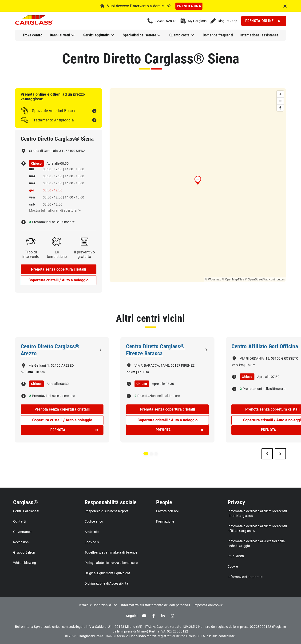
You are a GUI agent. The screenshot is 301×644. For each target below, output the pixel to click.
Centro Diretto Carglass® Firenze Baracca (155, 350)
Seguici (132, 616)
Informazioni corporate (245, 577)
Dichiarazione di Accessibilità (107, 583)
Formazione (165, 521)
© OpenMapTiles (233, 279)
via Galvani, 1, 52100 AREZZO (51, 365)
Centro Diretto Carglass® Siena (151, 59)
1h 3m (251, 365)
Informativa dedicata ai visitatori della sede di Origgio (256, 543)
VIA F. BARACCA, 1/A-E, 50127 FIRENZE (164, 365)
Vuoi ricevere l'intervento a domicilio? (139, 6)
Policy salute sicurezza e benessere (111, 563)
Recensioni (21, 542)
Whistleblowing (25, 563)
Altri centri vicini (150, 318)
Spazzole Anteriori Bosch (53, 111)
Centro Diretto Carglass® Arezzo (50, 350)
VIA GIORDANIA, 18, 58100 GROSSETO (269, 358)
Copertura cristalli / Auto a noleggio (58, 280)
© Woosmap (213, 279)
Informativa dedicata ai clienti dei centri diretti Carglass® (257, 513)
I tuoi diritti (236, 556)
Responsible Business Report (107, 511)
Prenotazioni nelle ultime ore (53, 222)
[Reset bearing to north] (280, 108)
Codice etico (94, 521)
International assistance (259, 35)
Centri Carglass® (26, 511)
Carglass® (26, 502)
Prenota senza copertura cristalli (59, 269)
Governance (22, 532)
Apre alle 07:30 (268, 377)
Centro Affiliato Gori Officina (265, 346)
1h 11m (143, 372)
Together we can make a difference (111, 552)
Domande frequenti (218, 35)
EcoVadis (92, 542)
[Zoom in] (280, 94)
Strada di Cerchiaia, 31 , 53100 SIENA (57, 151)
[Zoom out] (280, 101)
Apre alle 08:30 (58, 163)
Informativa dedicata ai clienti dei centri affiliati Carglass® (257, 528)
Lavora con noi (167, 511)
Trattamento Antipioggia (53, 120)
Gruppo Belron (24, 552)
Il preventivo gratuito (84, 254)
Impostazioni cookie (208, 605)
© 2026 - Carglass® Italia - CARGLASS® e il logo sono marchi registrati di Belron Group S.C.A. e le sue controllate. (150, 636)
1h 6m (40, 372)
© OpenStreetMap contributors (265, 279)
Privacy (236, 502)
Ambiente (92, 532)
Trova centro (32, 35)
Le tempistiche (57, 254)
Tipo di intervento (31, 254)
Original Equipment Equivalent (107, 573)
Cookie (233, 566)
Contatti (19, 521)
